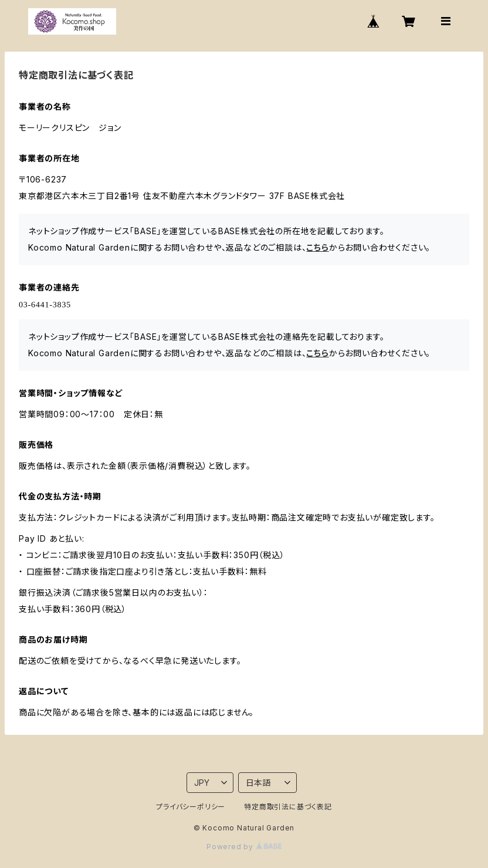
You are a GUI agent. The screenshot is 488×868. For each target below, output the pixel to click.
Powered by (244, 847)
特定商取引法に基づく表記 (288, 807)
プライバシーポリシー (191, 807)
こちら (317, 247)
